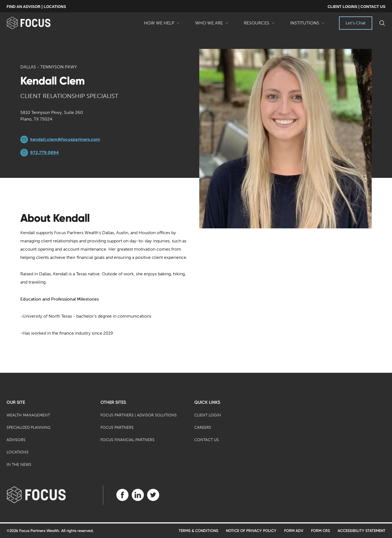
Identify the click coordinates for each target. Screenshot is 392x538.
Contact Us (207, 440)
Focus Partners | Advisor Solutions (139, 415)
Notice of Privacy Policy (251, 531)
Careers (203, 428)
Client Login (208, 415)
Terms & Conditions (198, 531)
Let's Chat (356, 23)
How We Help (162, 25)
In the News (19, 465)
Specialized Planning (29, 428)
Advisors (16, 440)
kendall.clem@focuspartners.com (65, 139)
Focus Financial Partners (128, 440)
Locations (18, 452)
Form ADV (294, 531)
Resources (259, 25)
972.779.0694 (44, 152)
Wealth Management (28, 415)
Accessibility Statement (362, 531)
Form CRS (320, 531)
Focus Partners (117, 428)
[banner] (37, 23)
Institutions (307, 25)
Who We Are (212, 25)
